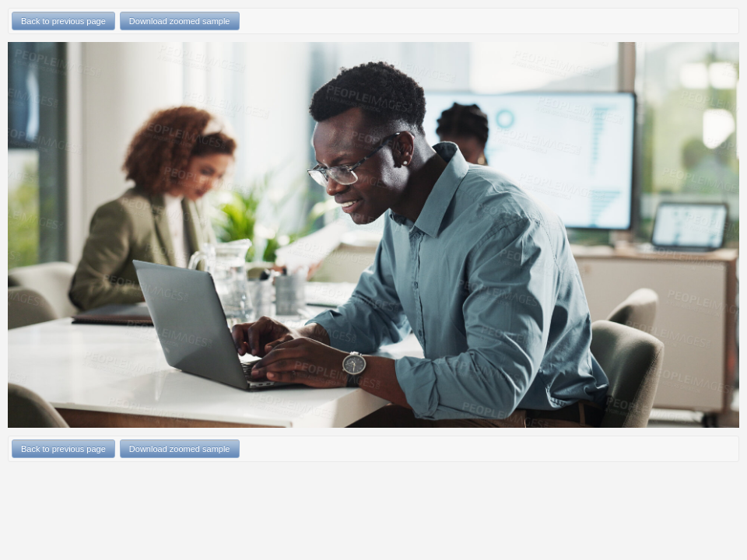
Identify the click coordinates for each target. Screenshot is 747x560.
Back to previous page (63, 21)
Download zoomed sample (180, 21)
